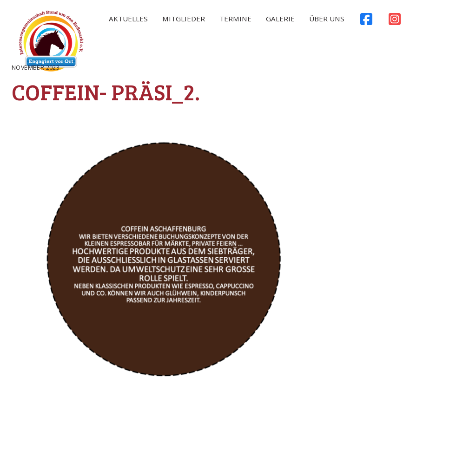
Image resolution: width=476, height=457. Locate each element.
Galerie (280, 19)
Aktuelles (128, 19)
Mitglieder (184, 19)
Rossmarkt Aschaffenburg (51, 43)
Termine (235, 19)
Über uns (327, 19)
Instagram (394, 21)
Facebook (366, 21)
